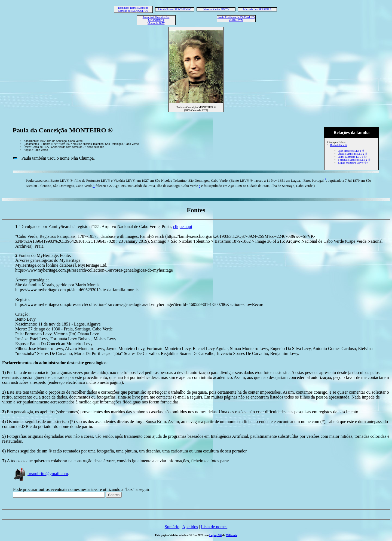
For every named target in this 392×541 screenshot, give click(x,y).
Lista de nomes (214, 527)
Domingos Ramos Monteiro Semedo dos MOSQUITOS (133, 9)
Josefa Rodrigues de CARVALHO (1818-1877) (236, 19)
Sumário (172, 527)
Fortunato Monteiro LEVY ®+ (355, 160)
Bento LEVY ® (339, 145)
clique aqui (183, 227)
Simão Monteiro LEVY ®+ (353, 163)
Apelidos (190, 527)
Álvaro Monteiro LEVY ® (353, 154)
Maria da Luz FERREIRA (257, 9)
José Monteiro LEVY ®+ (352, 151)
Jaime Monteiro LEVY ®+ (353, 157)
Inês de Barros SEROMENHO (175, 9)
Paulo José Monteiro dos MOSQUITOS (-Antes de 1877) (156, 20)
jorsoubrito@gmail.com (41, 474)
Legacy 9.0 (216, 535)
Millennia (231, 535)
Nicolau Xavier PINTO (216, 9)
